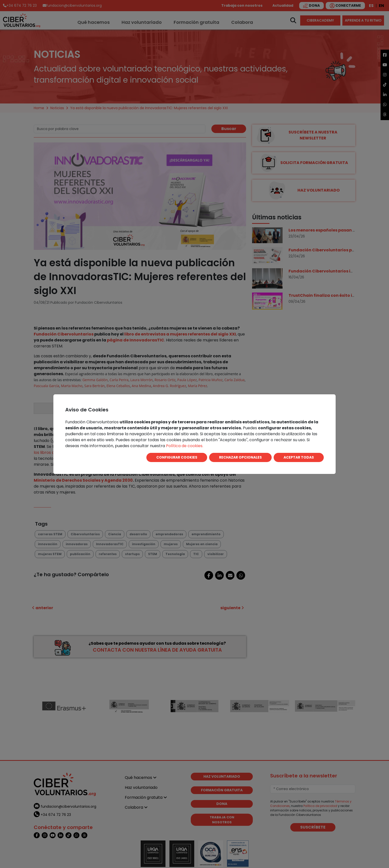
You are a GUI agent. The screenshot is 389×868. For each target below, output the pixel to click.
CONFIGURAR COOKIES (177, 457)
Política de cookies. (185, 446)
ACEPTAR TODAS (299, 457)
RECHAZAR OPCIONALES (240, 457)
